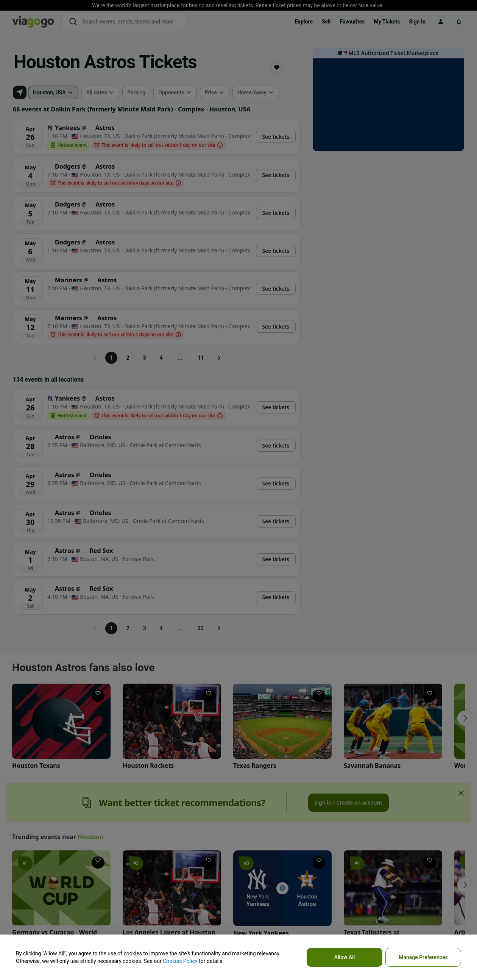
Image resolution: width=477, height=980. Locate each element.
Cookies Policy (180, 961)
